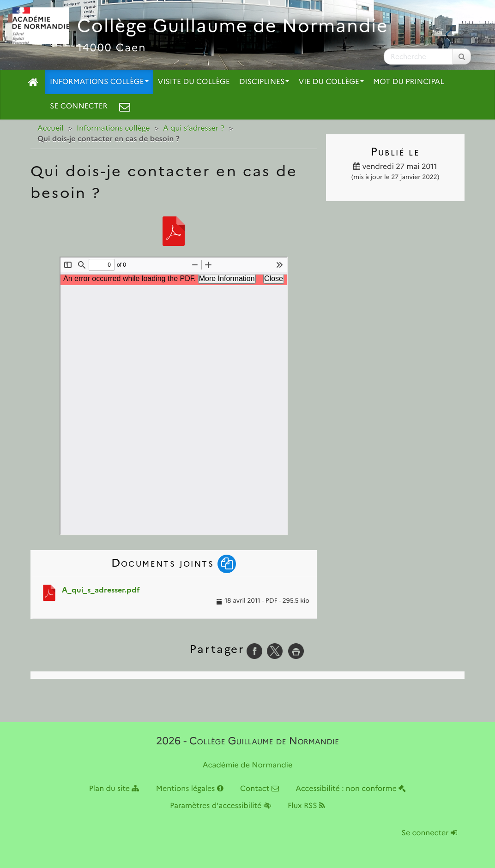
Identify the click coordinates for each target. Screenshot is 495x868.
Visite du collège (194, 82)
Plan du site (114, 789)
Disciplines (264, 82)
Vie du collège (331, 82)
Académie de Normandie (248, 765)
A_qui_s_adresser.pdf (101, 590)
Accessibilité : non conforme (351, 789)
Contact (260, 789)
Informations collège (99, 82)
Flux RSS (306, 806)
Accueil (51, 129)
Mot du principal (408, 82)
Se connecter (79, 106)
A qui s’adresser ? (194, 129)
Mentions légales (190, 789)
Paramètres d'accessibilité (220, 806)
